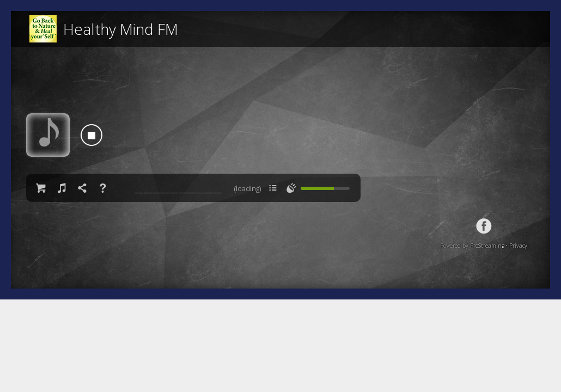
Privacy (518, 246)
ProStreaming (487, 246)
